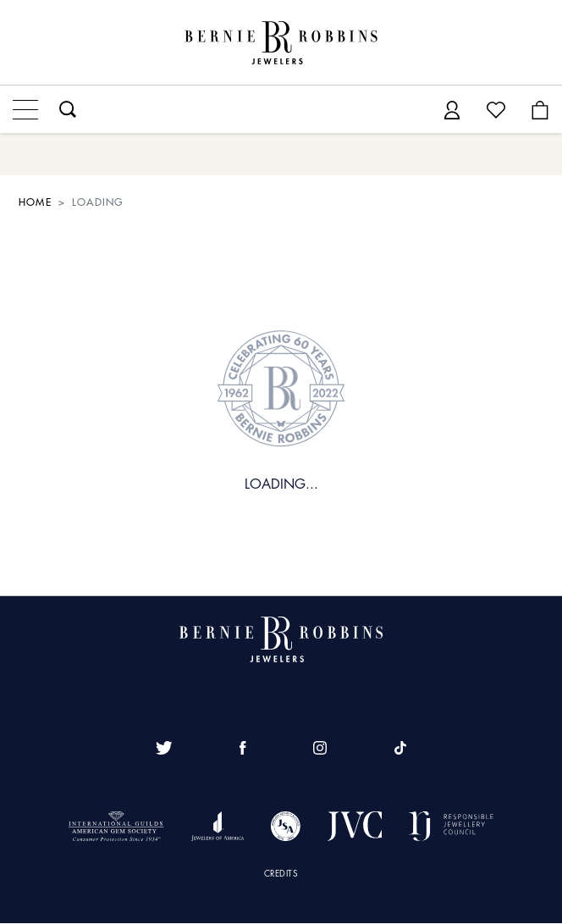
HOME (35, 202)
